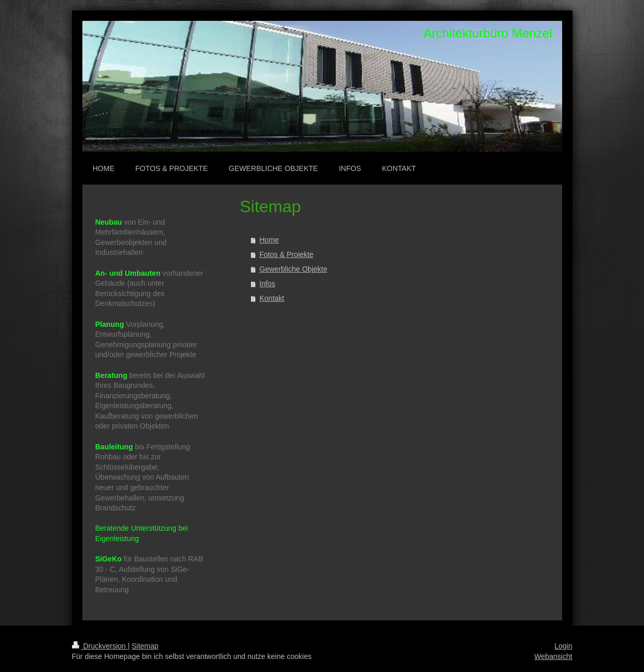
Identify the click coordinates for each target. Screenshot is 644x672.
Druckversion (100, 646)
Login (563, 646)
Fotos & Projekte (287, 254)
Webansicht (554, 656)
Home (269, 240)
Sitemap (145, 646)
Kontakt (272, 298)
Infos (268, 284)
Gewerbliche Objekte (294, 269)
